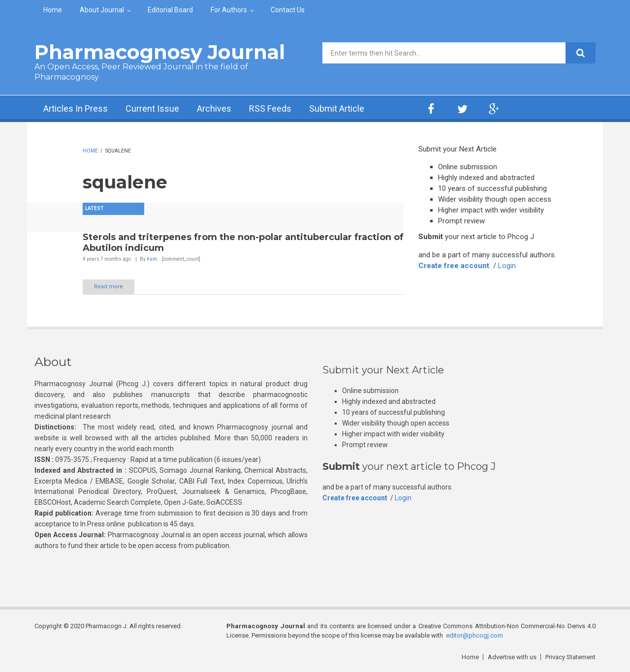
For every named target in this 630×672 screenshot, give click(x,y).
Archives (214, 108)
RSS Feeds (270, 108)
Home (53, 10)
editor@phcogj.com (474, 635)
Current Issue (152, 108)
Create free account (454, 266)
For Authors (229, 10)
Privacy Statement (570, 657)
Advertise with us (512, 657)
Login (507, 266)
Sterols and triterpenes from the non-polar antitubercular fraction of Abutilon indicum (243, 243)
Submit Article (337, 108)
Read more (109, 287)
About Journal (102, 10)
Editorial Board (170, 10)
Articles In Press (76, 108)
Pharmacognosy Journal (160, 52)
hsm (152, 259)
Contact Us (288, 10)
